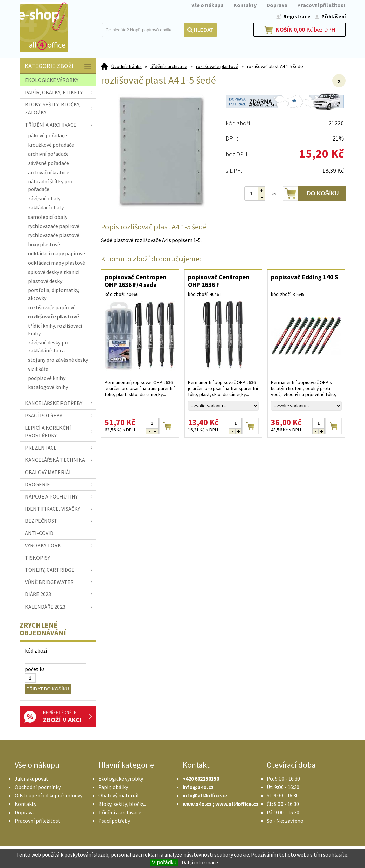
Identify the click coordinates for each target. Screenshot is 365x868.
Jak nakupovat (31, 778)
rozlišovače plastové (217, 66)
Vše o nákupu (207, 5)
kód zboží (36, 650)
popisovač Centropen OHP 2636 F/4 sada (136, 281)
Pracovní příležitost (322, 5)
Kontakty (245, 5)
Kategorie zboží (59, 66)
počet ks (35, 669)
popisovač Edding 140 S (305, 277)
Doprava (277, 5)
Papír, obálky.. (114, 787)
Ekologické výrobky (121, 778)
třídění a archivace (169, 66)
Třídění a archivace (120, 812)
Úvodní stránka (126, 66)
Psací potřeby (114, 821)
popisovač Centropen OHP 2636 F (219, 281)
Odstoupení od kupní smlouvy (48, 795)
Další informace (200, 862)
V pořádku (164, 862)
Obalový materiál (118, 795)
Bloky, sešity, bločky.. (122, 804)
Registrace (297, 16)
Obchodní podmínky (38, 787)
